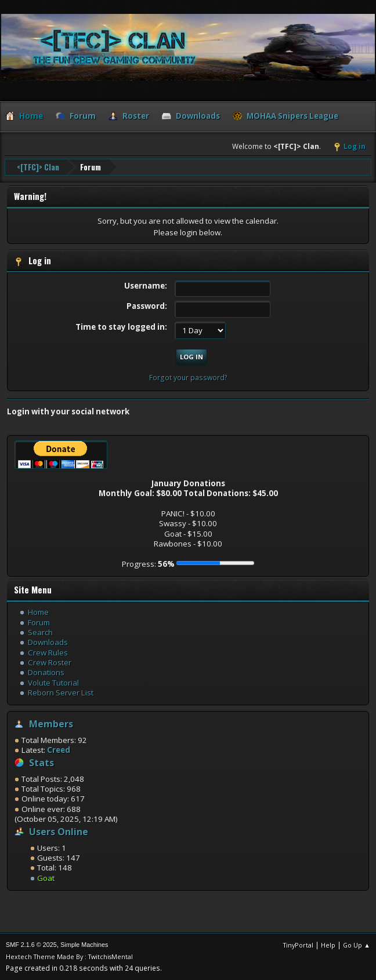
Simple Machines (84, 945)
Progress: (148, 564)
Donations (46, 672)
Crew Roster (50, 662)
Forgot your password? (188, 378)
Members (51, 724)
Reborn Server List (61, 693)
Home (38, 612)
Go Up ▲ (357, 945)
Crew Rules (48, 653)
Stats (41, 763)
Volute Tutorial (53, 683)
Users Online (59, 832)
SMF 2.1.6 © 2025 (31, 945)
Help (328, 945)
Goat (46, 878)
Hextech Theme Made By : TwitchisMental (69, 957)
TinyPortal (298, 945)
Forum (39, 622)
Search (40, 632)
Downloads (48, 642)
